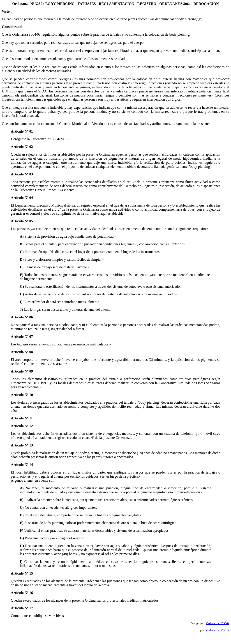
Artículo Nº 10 (22, 395)
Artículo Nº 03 (22, 174)
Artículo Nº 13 (22, 445)
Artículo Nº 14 (22, 465)
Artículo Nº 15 (22, 573)
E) (22, 267)
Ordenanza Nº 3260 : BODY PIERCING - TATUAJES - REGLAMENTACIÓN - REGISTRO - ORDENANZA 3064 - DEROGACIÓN (115, 4)
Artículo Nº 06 (22, 317)
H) (22, 294)
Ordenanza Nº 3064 (218, 623)
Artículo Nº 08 (22, 352)
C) (22, 252)
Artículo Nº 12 (22, 426)
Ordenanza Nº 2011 (218, 630)
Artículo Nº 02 (22, 147)
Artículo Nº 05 (22, 221)
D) (22, 259)
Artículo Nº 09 (22, 371)
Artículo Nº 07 (22, 337)
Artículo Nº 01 (22, 131)
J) (22, 309)
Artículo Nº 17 (22, 608)
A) (22, 236)
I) (22, 302)
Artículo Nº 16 (22, 593)
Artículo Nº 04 (22, 198)
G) (22, 286)
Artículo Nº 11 (22, 418)
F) (22, 275)
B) (22, 244)
